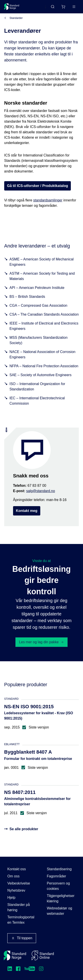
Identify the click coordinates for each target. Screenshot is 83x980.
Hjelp (11, 898)
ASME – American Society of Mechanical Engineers (42, 262)
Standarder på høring (18, 907)
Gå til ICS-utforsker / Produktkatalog (38, 186)
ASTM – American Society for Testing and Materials (42, 276)
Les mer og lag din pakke (41, 642)
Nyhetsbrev (16, 890)
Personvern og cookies (58, 886)
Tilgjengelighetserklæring (61, 898)
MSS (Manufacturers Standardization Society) (39, 340)
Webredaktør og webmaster (60, 911)
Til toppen (22, 938)
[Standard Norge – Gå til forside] (12, 7)
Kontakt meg (27, 511)
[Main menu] (74, 7)
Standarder (16, 18)
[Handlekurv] (63, 7)
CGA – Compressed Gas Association (38, 305)
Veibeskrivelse (19, 883)
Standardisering (59, 869)
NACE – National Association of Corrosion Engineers (42, 354)
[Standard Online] (43, 956)
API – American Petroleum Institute (37, 288)
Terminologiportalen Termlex (21, 920)
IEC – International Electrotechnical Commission (37, 401)
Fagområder (57, 876)
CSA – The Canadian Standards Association (44, 314)
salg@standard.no (41, 491)
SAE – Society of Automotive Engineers (41, 375)
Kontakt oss (17, 869)
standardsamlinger (48, 200)
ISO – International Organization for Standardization (37, 387)
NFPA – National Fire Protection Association (44, 366)
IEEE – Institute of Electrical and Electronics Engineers (44, 326)
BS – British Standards (27, 297)
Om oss (13, 876)
